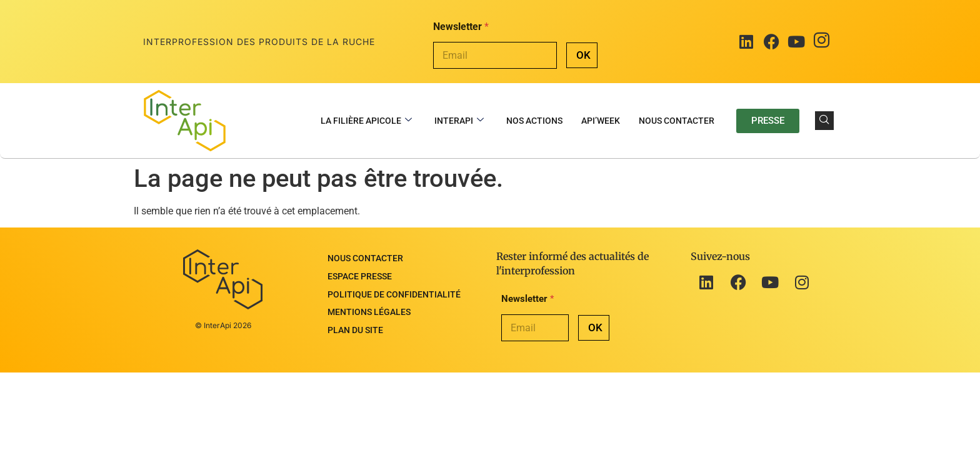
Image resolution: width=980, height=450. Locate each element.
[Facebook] (771, 42)
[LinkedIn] (746, 42)
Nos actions (534, 121)
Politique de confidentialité (394, 282)
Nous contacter (677, 121)
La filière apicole (366, 121)
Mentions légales (369, 295)
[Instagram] (821, 42)
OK (583, 55)
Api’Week (601, 121)
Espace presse (360, 269)
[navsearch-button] (824, 121)
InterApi (459, 121)
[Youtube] (796, 42)
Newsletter (461, 27)
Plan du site (355, 308)
